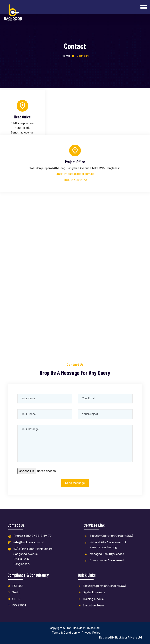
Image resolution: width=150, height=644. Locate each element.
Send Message (75, 483)
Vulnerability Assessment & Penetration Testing (105, 545)
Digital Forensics (92, 592)
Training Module (91, 599)
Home (66, 56)
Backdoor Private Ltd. (129, 638)
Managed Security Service (104, 554)
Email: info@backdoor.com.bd (75, 174)
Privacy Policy (91, 633)
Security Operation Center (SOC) (108, 536)
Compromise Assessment (104, 561)
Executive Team (91, 605)
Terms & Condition (64, 633)
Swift (14, 592)
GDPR (14, 599)
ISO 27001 (17, 605)
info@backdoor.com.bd (26, 543)
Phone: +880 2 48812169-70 (30, 536)
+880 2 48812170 (75, 180)
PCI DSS (16, 586)
